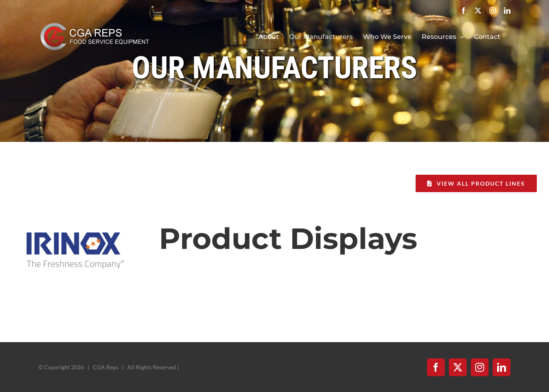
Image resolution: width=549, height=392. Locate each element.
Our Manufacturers (274, 68)
